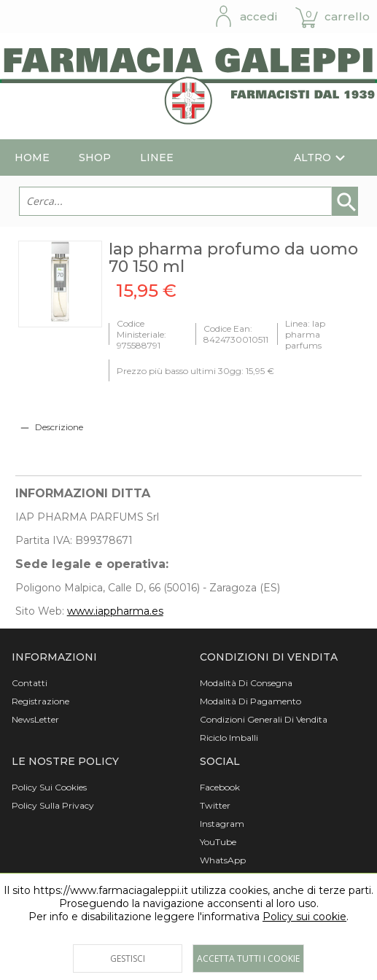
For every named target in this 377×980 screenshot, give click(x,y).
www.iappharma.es (115, 611)
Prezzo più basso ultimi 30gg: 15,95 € (195, 371)
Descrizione (59, 427)
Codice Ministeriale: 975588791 (141, 334)
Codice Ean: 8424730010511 (236, 334)
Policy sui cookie (304, 917)
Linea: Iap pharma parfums (305, 334)
